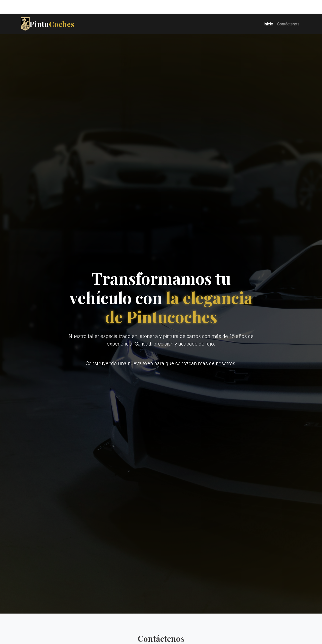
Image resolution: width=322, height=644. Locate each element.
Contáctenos (288, 24)
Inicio (268, 24)
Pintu (48, 24)
